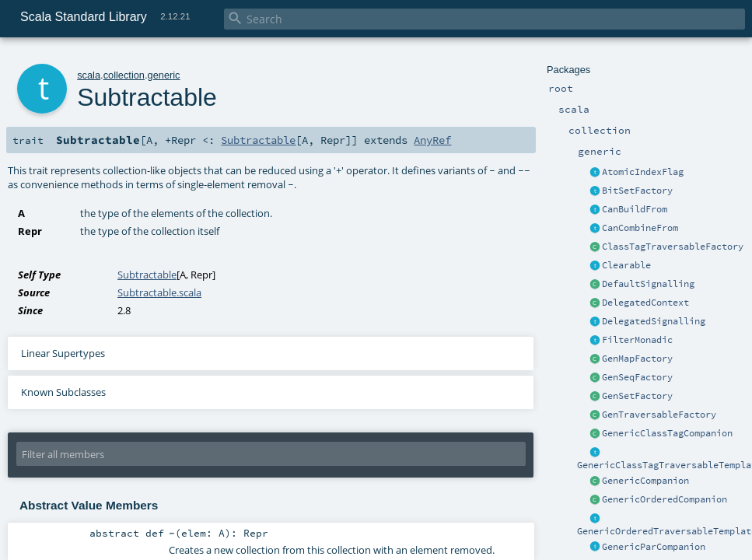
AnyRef (432, 140)
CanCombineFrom (640, 228)
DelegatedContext (645, 303)
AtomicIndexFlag (643, 172)
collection (124, 75)
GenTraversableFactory (659, 415)
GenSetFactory (637, 396)
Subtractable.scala (159, 292)
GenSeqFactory (637, 377)
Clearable (626, 265)
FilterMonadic (637, 340)
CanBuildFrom (635, 209)
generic (164, 75)
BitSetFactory (637, 191)
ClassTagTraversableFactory (673, 247)
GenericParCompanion (654, 547)
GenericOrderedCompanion (665, 499)
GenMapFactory (637, 359)
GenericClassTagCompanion (667, 433)
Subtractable (258, 140)
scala (89, 75)
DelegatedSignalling (654, 321)
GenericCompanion (645, 481)
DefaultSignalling (648, 284)
